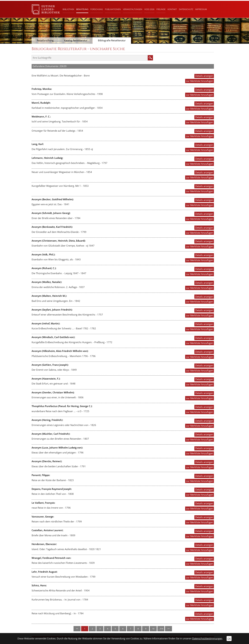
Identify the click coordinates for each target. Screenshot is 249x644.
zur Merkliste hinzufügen (200, 81)
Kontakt (172, 9)
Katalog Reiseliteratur (76, 40)
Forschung (97, 9)
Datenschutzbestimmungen (207, 639)
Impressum (201, 9)
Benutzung (82, 9)
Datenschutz (186, 9)
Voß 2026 (149, 9)
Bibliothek (68, 9)
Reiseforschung (45, 40)
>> (168, 629)
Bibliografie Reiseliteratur (112, 40)
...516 (161, 629)
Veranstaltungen (133, 9)
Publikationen (113, 9)
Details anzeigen (204, 76)
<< (77, 629)
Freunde (161, 9)
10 (153, 629)
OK (229, 639)
